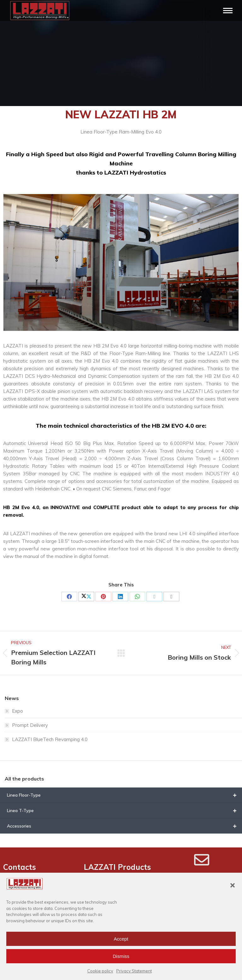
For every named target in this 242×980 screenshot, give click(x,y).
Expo (17, 711)
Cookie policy (100, 971)
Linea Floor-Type (124, 795)
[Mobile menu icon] (228, 11)
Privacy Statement (134, 971)
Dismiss (121, 956)
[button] (233, 885)
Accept (121, 939)
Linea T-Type (124, 811)
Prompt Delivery (30, 725)
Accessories (124, 826)
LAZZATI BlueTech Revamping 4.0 (50, 739)
